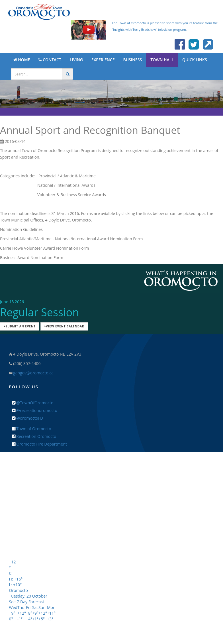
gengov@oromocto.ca (33, 373)
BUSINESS (132, 60)
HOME (22, 60)
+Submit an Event (20, 326)
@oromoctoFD (28, 418)
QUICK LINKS (195, 60)
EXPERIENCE (103, 60)
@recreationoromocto (35, 410)
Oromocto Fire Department (39, 444)
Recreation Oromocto (34, 436)
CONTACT (50, 60)
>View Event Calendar (64, 326)
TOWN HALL (162, 60)
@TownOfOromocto (33, 403)
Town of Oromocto (32, 429)
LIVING (76, 60)
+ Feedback (111, 542)
